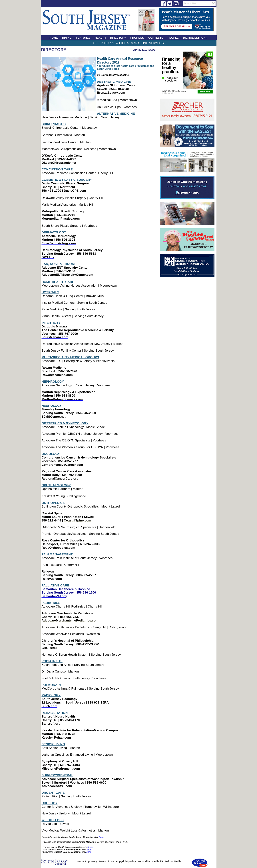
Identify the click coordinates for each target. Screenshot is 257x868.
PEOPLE (173, 38)
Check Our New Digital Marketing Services (128, 43)
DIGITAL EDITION (195, 38)
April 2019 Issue (144, 50)
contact (82, 861)
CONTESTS (156, 38)
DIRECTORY (118, 38)
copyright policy (126, 861)
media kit (157, 861)
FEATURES (83, 38)
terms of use (107, 861)
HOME (54, 38)
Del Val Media (173, 861)
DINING (67, 38)
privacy (93, 861)
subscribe (144, 861)
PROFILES (137, 38)
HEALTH (100, 38)
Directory (54, 50)
